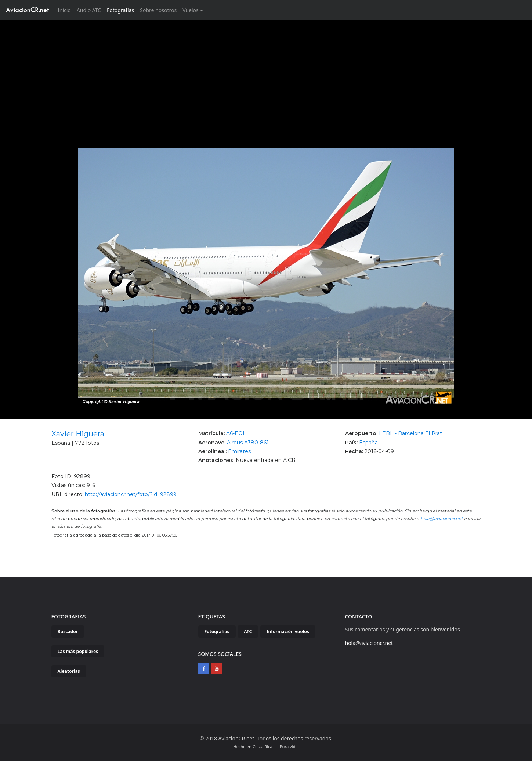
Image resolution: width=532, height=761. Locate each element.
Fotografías (120, 10)
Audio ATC (89, 10)
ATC (248, 632)
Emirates (239, 451)
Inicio (66, 10)
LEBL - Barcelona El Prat (410, 433)
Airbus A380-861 (248, 443)
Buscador (68, 632)
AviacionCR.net (27, 10)
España (368, 443)
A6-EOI (235, 433)
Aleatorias (69, 671)
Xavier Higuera (78, 434)
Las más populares (78, 651)
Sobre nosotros (158, 10)
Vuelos (191, 10)
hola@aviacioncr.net (442, 519)
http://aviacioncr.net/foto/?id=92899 (131, 494)
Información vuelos (288, 632)
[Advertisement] (266, 75)
